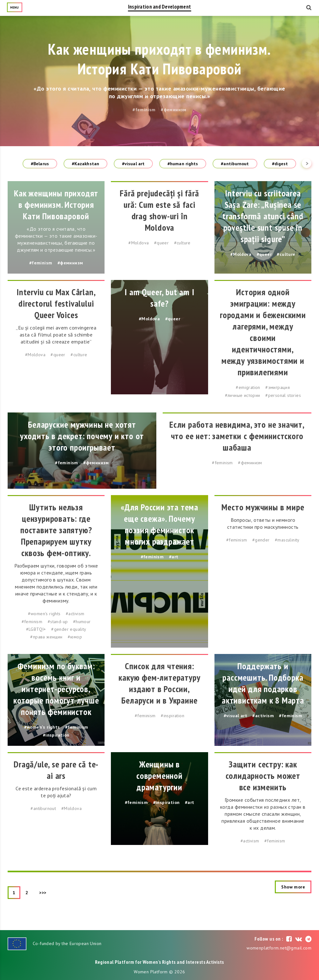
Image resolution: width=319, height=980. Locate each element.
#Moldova (139, 243)
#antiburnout (235, 164)
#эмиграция (278, 387)
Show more (293, 887)
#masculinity (287, 540)
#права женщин (46, 637)
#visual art (133, 164)
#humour (82, 622)
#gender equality (69, 629)
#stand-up (58, 622)
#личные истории (243, 395)
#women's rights (44, 614)
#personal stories (283, 395)
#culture (182, 243)
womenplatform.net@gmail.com (279, 948)
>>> (43, 893)
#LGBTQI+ (36, 629)
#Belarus (40, 164)
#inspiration (56, 735)
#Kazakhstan (85, 164)
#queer (161, 243)
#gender (261, 540)
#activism (75, 614)
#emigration (248, 387)
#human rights (183, 164)
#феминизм (174, 110)
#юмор (75, 637)
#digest (280, 164)
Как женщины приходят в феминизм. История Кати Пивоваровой (160, 59)
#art (174, 557)
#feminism (144, 110)
